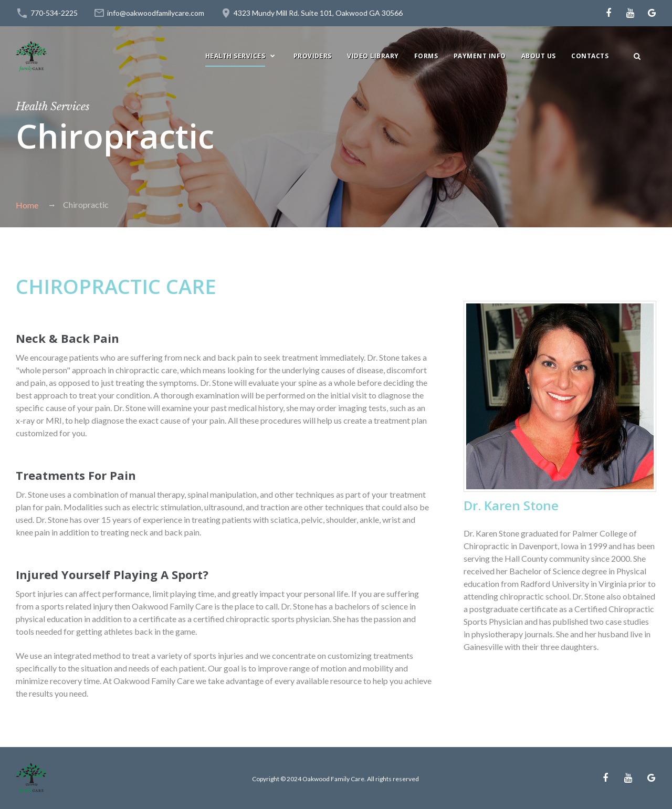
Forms (426, 56)
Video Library (373, 56)
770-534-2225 (54, 13)
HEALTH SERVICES (235, 56)
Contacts (590, 56)
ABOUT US (539, 56)
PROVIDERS (313, 56)
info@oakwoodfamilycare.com (156, 13)
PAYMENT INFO (480, 56)
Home (27, 205)
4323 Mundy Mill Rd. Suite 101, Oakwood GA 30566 (318, 13)
